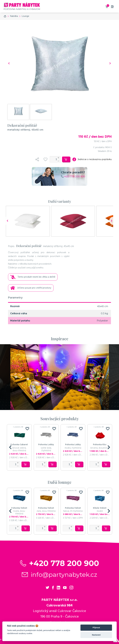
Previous (16, 377)
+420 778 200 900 (73, 176)
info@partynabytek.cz (64, 575)
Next (103, 377)
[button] (10, 447)
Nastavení (96, 635)
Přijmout (96, 628)
